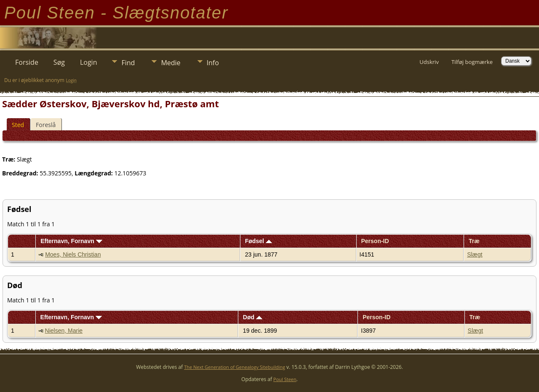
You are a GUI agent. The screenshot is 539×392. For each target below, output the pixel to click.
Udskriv (429, 62)
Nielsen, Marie (64, 331)
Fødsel (259, 241)
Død (253, 317)
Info (213, 63)
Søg (59, 62)
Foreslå (46, 125)
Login (89, 62)
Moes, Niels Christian (73, 254)
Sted (18, 125)
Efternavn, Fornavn (71, 241)
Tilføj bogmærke (472, 62)
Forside (27, 62)
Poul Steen (285, 379)
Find (128, 63)
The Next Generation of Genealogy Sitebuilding (235, 367)
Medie (171, 63)
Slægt (475, 254)
